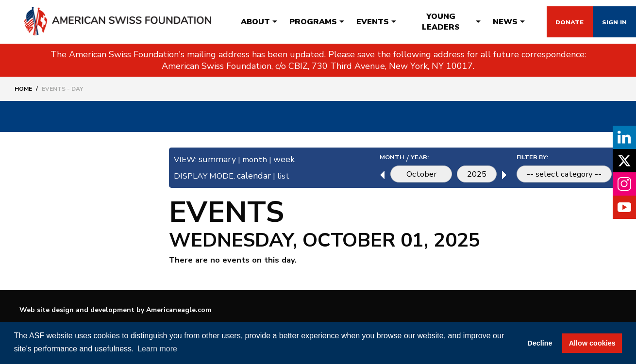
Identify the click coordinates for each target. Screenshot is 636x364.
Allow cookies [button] (592, 343)
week (290, 159)
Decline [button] (540, 343)
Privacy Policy (577, 312)
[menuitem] (242, 22)
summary (220, 159)
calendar (259, 176)
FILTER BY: (528, 158)
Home (23, 89)
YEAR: (410, 158)
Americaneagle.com (179, 311)
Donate (544, 22)
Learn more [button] (157, 349)
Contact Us (396, 312)
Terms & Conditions (484, 312)
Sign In (606, 22)
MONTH (380, 158)
